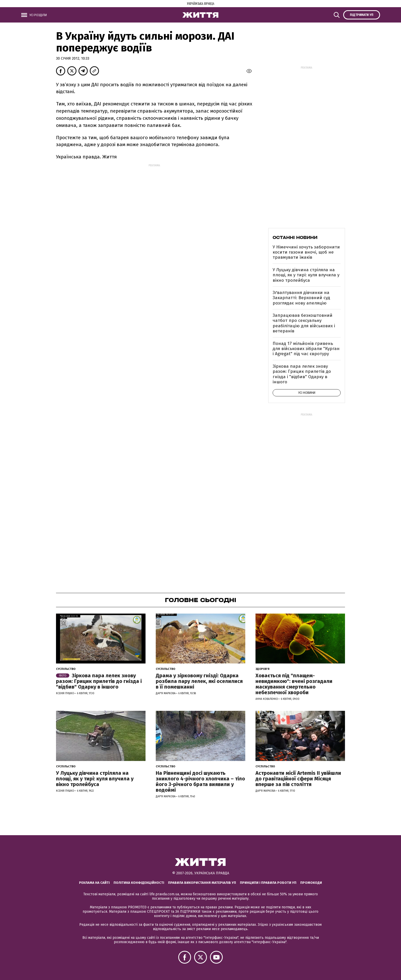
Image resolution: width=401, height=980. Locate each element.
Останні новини (295, 237)
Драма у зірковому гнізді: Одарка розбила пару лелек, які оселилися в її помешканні (199, 681)
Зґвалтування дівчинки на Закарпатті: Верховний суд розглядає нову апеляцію (301, 298)
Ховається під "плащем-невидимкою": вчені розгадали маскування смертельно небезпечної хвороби (294, 684)
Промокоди (311, 883)
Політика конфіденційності (139, 883)
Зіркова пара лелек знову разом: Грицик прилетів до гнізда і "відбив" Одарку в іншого (302, 374)
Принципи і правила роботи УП (268, 883)
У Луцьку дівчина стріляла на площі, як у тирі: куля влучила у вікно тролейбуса (306, 275)
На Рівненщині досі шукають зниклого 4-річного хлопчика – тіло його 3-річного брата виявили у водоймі (200, 781)
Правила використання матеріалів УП (202, 883)
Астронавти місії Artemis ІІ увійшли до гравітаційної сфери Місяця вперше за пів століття (298, 779)
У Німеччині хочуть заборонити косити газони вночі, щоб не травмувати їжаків (306, 252)
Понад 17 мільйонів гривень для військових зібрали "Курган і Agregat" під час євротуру (306, 349)
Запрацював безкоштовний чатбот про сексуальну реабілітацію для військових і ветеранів (304, 323)
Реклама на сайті (94, 883)
